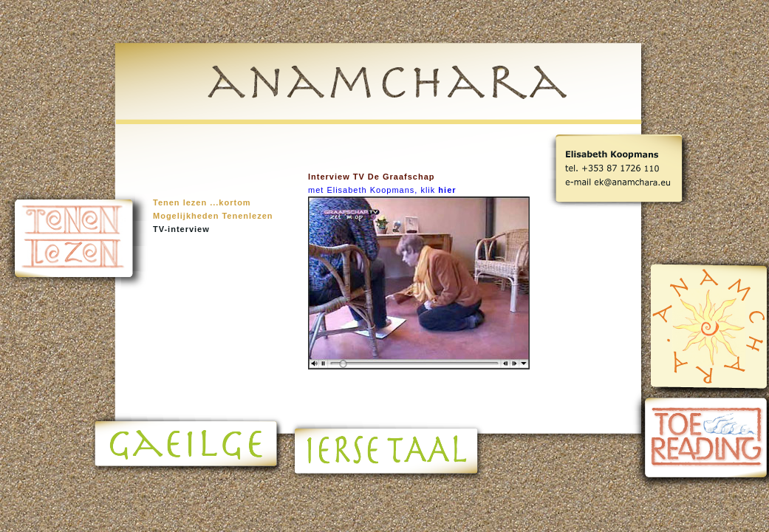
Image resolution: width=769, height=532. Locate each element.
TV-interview (181, 229)
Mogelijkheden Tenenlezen (213, 216)
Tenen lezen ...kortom (202, 202)
